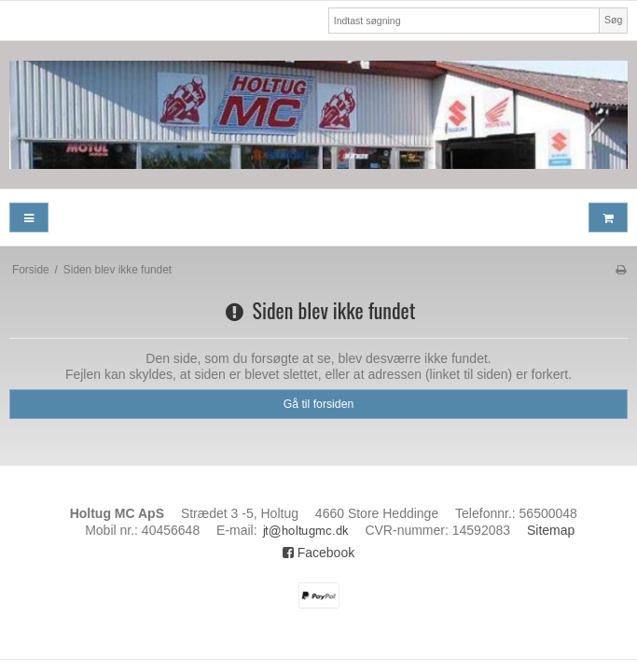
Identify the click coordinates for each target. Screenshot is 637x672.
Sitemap (551, 530)
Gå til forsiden (319, 404)
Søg (613, 20)
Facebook (318, 553)
